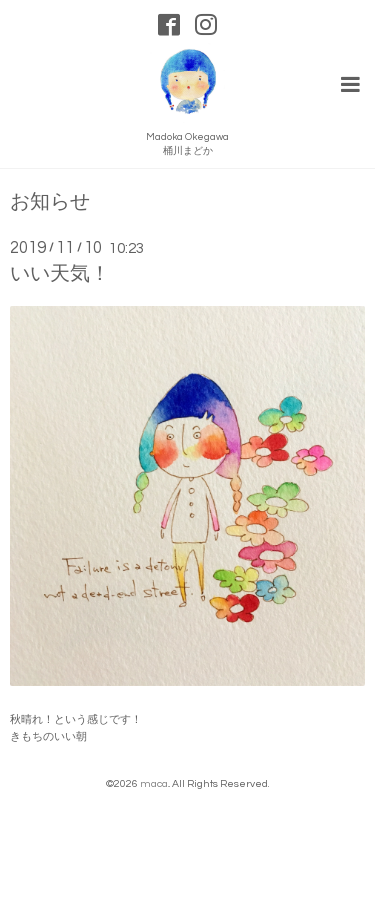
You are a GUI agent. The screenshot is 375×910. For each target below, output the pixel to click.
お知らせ (50, 202)
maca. (154, 783)
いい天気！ (60, 274)
